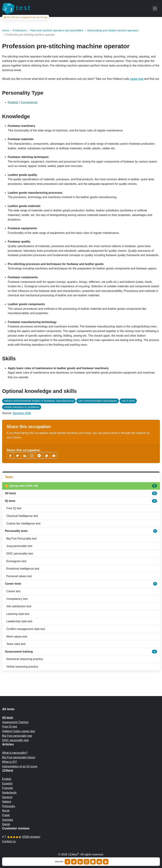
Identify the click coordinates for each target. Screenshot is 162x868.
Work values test (17, 637)
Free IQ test (14, 508)
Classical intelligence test (22, 516)
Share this (59, 862)
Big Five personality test (17, 736)
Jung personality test (19, 546)
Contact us (9, 841)
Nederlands (9, 793)
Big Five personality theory (19, 757)
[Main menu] (155, 8)
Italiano (7, 802)
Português (9, 806)
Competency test (17, 599)
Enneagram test (16, 561)
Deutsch (7, 797)
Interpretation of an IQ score (20, 766)
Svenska (8, 820)
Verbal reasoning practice (22, 667)
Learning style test (18, 614)
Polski (6, 815)
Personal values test (19, 576)
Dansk (6, 824)
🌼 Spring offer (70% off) (81, 486)
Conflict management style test (26, 629)
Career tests (81, 584)
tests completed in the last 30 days (26, 17)
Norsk (6, 811)
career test (137, 79)
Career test (13, 591)
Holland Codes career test (18, 731)
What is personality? (15, 753)
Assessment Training (15, 722)
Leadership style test (19, 621)
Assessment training (81, 651)
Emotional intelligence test (23, 569)
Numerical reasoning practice (25, 659)
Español (7, 784)
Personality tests (81, 531)
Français (8, 788)
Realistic (13, 102)
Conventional (29, 102)
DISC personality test (20, 554)
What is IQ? (10, 762)
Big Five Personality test (22, 539)
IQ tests (81, 501)
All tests (81, 493)
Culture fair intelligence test (23, 524)
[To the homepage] (16, 8)
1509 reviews (31, 837)
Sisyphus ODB (22, 413)
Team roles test (16, 644)
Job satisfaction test (19, 606)
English (7, 779)
